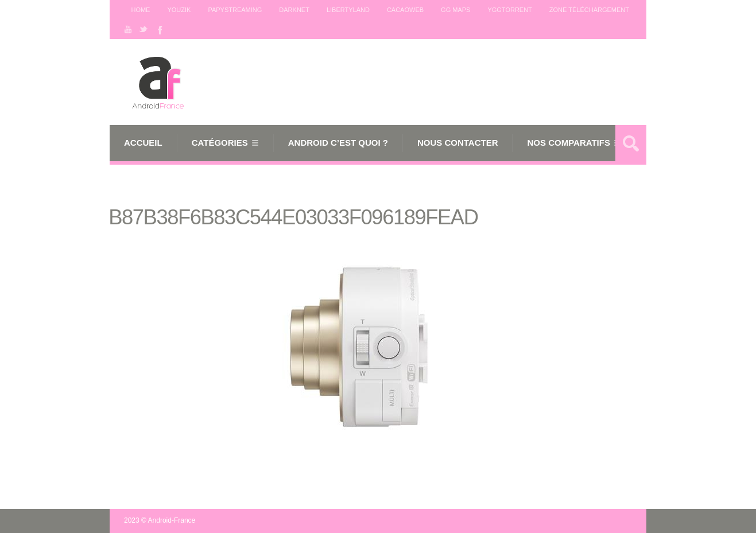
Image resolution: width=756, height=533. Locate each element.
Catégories (220, 143)
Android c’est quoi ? (338, 143)
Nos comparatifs (568, 143)
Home (140, 10)
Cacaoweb (405, 10)
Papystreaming (235, 10)
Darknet (294, 10)
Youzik (179, 10)
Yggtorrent (509, 10)
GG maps (455, 10)
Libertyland (348, 10)
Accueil (143, 143)
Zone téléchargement (589, 10)
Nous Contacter (458, 143)
